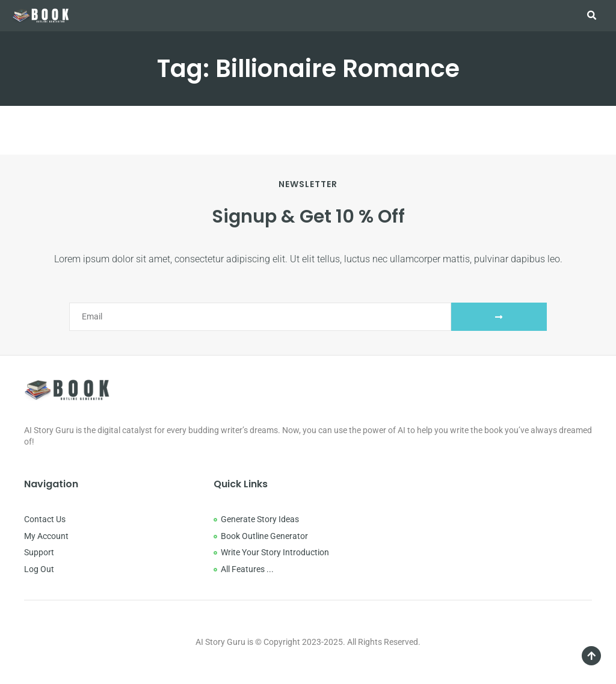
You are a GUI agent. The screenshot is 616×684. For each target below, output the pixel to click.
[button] (591, 16)
